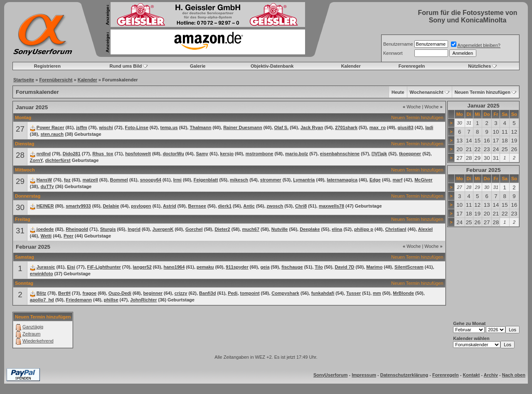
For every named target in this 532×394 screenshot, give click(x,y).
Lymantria (304, 180)
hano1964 (174, 267)
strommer (271, 180)
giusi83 (406, 127)
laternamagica (342, 180)
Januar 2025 (484, 106)
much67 (251, 229)
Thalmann (200, 127)
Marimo (374, 267)
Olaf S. (281, 127)
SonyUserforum (331, 375)
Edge (375, 180)
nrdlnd (44, 154)
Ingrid (134, 229)
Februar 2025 (484, 170)
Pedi (233, 293)
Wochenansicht (427, 92)
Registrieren (47, 66)
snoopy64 (151, 180)
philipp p (364, 229)
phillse (111, 300)
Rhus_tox (103, 154)
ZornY (36, 160)
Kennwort (393, 53)
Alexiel (425, 229)
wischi (106, 127)
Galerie (198, 66)
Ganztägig (33, 327)
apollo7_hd (42, 300)
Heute (398, 92)
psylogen (141, 206)
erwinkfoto (42, 274)
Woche (412, 107)
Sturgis (108, 229)
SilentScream (409, 267)
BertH (64, 293)
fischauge (292, 267)
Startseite (24, 80)
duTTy (47, 186)
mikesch (239, 180)
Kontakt (471, 375)
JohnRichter (143, 300)
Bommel (119, 180)
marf (398, 180)
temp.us (169, 127)
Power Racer (50, 127)
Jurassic (46, 267)
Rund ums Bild (126, 66)
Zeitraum (31, 334)
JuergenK (163, 229)
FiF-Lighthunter (104, 267)
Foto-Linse (137, 127)
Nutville (280, 229)
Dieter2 (222, 229)
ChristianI (396, 229)
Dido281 (72, 154)
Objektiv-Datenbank (272, 66)
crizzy (181, 293)
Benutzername (398, 44)
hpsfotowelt (138, 154)
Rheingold (77, 229)
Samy (202, 154)
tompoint (250, 293)
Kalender (351, 66)
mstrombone (260, 154)
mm (377, 293)
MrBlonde (403, 293)
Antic (249, 206)
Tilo (319, 267)
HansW (44, 180)
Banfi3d (207, 293)
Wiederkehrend (38, 341)
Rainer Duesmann (243, 127)
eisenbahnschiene (340, 154)
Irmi (177, 180)
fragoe (89, 293)
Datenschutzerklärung (404, 375)
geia (265, 267)
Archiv (491, 375)
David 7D (344, 267)
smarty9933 (78, 206)
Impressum (364, 375)
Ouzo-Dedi (120, 293)
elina (337, 229)
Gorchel (194, 229)
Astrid (170, 206)
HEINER (45, 206)
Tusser (353, 293)
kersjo (227, 154)
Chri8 (301, 206)
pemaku (205, 267)
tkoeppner (410, 154)
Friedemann (79, 300)
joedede (45, 229)
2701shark (346, 127)
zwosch (275, 206)
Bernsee (197, 206)
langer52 (142, 267)
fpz (67, 180)
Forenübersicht (56, 80)
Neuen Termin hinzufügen (483, 92)
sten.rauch (52, 134)
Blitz (41, 293)
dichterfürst (58, 160)
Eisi (71, 267)
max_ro (378, 127)
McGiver (423, 180)
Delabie (111, 206)
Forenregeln (412, 66)
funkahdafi (323, 293)
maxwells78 (331, 206)
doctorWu (174, 154)
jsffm (81, 127)
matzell (90, 180)
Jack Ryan (312, 127)
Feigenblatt (206, 180)
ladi (429, 127)
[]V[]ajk (379, 154)
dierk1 (225, 206)
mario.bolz (297, 154)
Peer (69, 236)
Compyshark (285, 293)
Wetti (46, 236)
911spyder (237, 267)
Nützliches (479, 66)
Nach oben (514, 375)
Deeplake (310, 229)
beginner (153, 293)
